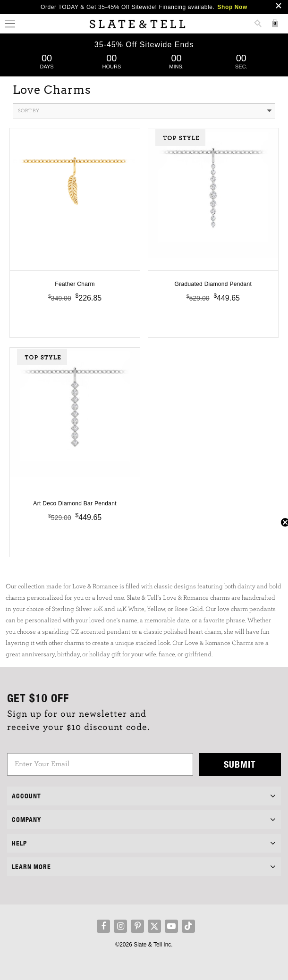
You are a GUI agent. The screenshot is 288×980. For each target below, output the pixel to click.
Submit (240, 764)
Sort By (145, 111)
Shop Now (233, 7)
